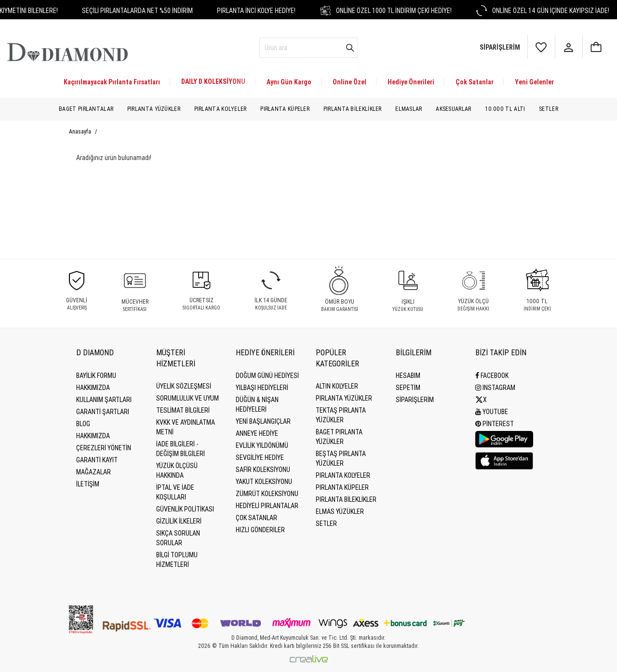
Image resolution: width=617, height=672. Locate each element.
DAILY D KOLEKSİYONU (213, 81)
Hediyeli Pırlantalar (267, 506)
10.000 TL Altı (505, 109)
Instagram (495, 388)
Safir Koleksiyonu (263, 470)
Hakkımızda (93, 388)
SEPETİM (408, 388)
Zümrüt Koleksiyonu (267, 494)
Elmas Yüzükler (340, 511)
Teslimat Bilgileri (183, 410)
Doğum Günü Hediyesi (267, 376)
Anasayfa (81, 132)
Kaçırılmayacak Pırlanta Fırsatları (112, 82)
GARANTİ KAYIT (97, 460)
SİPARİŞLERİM (415, 400)
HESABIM (408, 376)
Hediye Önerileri (411, 82)
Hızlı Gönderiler (260, 530)
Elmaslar (409, 109)
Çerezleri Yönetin (104, 448)
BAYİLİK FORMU (96, 376)
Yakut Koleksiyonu (264, 482)
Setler (549, 109)
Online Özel (349, 82)
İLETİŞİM (88, 484)
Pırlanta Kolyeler (221, 109)
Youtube (492, 412)
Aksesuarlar (453, 109)
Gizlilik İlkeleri (179, 521)
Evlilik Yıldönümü (262, 445)
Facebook (492, 376)
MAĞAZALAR (94, 472)
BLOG (83, 424)
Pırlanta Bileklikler (353, 109)
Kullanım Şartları (104, 400)
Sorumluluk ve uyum (188, 398)
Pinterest (495, 424)
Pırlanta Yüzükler (154, 109)
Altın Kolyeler (337, 386)
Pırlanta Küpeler (285, 109)
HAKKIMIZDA (93, 436)
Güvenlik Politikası (185, 509)
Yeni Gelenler (534, 82)
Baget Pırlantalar (86, 109)
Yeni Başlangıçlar (263, 421)
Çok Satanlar (475, 82)
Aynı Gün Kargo (289, 82)
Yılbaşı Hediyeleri (262, 388)
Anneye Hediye (257, 433)
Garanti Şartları (103, 412)
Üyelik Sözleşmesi (184, 386)
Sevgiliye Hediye (260, 457)
